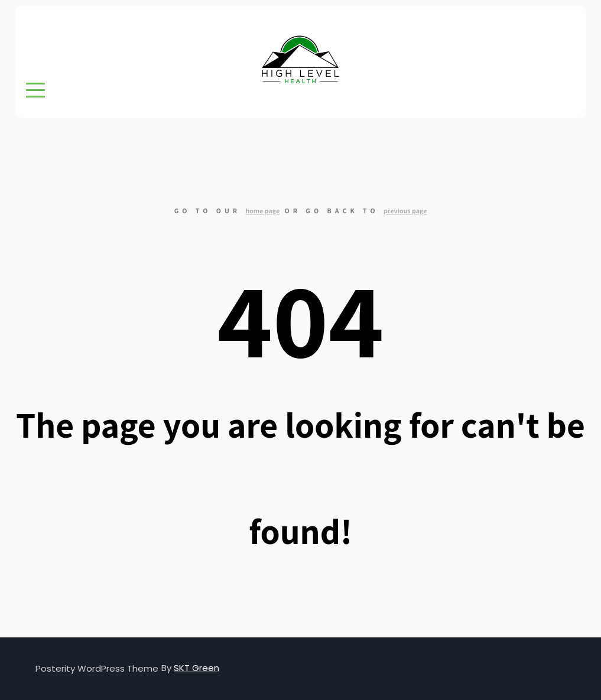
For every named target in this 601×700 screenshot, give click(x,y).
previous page (405, 211)
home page (263, 211)
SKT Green (196, 668)
